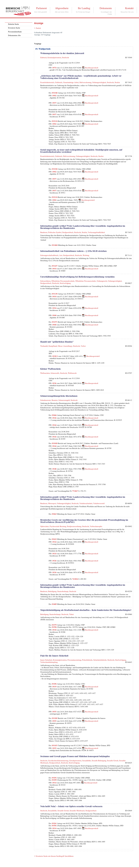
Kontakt (129, 8)
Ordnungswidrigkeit (99, 83)
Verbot (83, 346)
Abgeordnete (62, 8)
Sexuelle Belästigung (99, 761)
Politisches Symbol (55, 232)
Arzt (61, 255)
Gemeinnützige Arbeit (71, 83)
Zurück (38, 28)
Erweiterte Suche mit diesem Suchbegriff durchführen (55, 856)
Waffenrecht (72, 373)
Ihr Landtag (84, 8)
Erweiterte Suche (14, 28)
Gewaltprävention (75, 761)
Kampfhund (53, 346)
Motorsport (52, 504)
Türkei (71, 614)
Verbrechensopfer (96, 527)
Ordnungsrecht (102, 281)
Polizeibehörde (87, 660)
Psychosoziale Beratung (58, 527)
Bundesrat (44, 232)
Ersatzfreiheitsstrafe (47, 83)
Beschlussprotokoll (92, 68)
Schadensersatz (45, 400)
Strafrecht (66, 58)
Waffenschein (45, 373)
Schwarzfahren (45, 281)
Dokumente (106, 8)
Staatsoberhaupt (63, 592)
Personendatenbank (15, 32)
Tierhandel (44, 346)
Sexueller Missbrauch (77, 811)
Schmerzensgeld (64, 400)
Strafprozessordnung (74, 527)
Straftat (117, 83)
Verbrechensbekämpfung (49, 662)
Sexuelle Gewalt (113, 761)
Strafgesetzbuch (68, 232)
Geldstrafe (59, 83)
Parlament (41, 8)
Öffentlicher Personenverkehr (86, 281)
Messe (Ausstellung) (65, 346)
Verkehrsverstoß (99, 504)
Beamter (55, 400)
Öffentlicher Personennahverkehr (63, 281)
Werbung (86, 255)
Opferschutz (44, 527)
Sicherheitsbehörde (100, 660)
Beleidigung (52, 592)
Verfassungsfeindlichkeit (96, 232)
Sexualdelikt (87, 761)
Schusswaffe (55, 373)
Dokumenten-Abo (14, 36)
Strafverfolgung (65, 283)
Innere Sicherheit (46, 660)
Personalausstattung (74, 660)
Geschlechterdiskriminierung (58, 761)
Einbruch (43, 58)
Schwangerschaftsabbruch (49, 255)
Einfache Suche (14, 24)
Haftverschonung (85, 83)
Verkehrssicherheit (86, 504)
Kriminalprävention (54, 58)
